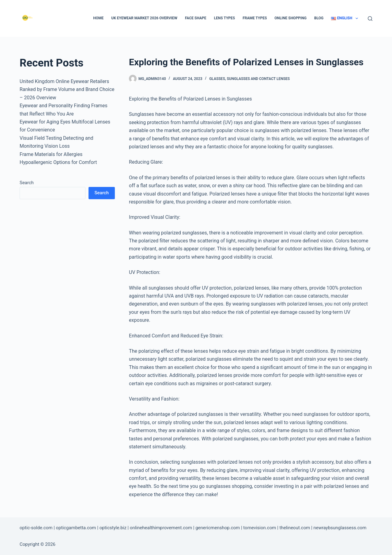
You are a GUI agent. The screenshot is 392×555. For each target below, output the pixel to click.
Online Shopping (290, 18)
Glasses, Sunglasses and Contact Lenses (249, 79)
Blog (319, 18)
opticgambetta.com (76, 528)
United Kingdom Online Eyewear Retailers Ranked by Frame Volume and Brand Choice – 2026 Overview (67, 89)
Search (27, 183)
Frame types (255, 18)
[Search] (370, 19)
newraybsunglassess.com (340, 528)
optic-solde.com (36, 528)
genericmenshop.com (218, 528)
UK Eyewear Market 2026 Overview (144, 18)
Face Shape (196, 18)
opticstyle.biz (113, 528)
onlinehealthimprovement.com (161, 528)
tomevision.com (260, 528)
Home (98, 18)
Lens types (225, 18)
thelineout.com (295, 528)
